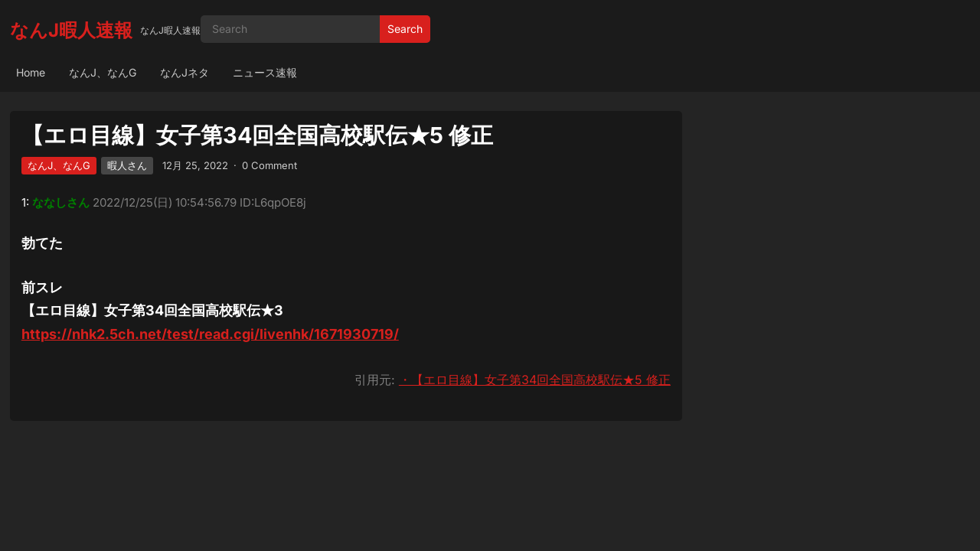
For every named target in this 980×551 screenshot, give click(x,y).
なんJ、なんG (103, 72)
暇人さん (127, 165)
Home (31, 72)
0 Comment (269, 165)
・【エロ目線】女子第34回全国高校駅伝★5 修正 (535, 380)
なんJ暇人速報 (71, 30)
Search (405, 29)
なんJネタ (185, 72)
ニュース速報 (265, 72)
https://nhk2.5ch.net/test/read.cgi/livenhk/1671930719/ (210, 334)
